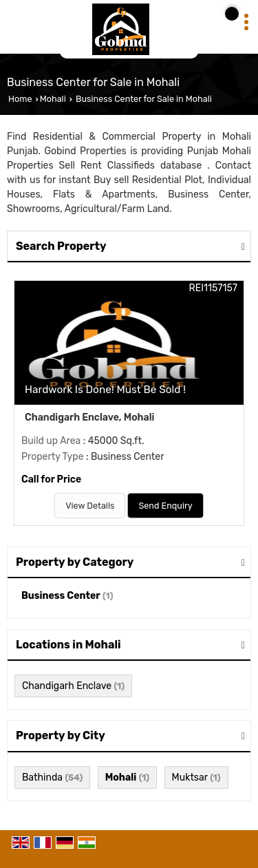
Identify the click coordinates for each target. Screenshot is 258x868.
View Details (90, 506)
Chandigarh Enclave (67, 686)
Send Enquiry (165, 506)
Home (20, 99)
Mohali (53, 99)
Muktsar (190, 777)
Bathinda (42, 777)
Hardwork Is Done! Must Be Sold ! (105, 390)
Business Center (61, 596)
